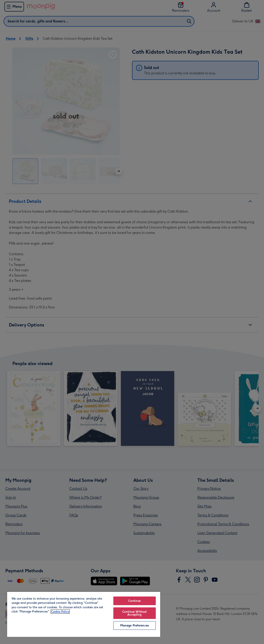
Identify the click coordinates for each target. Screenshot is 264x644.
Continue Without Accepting (134, 613)
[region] (84, 614)
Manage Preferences (135, 625)
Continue (134, 601)
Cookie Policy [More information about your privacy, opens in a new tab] (60, 611)
